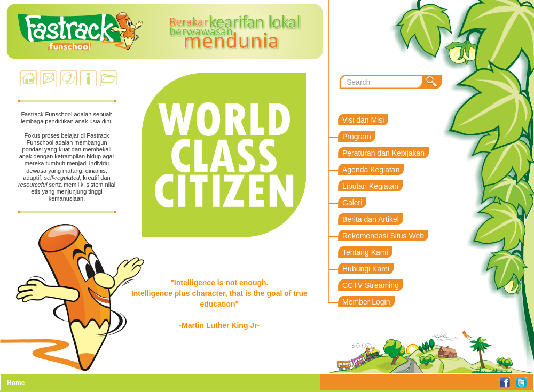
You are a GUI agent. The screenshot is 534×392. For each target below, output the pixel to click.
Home (16, 383)
